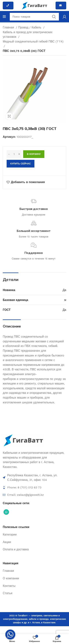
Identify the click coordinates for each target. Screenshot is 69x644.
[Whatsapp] (10, 634)
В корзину (34, 154)
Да (64, 290)
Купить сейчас (21, 164)
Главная (9, 27)
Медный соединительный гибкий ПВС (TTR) (33, 42)
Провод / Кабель (30, 27)
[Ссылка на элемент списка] (34, 478)
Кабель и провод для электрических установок (28, 35)
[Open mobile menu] (4, 17)
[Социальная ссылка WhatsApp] (6, 512)
